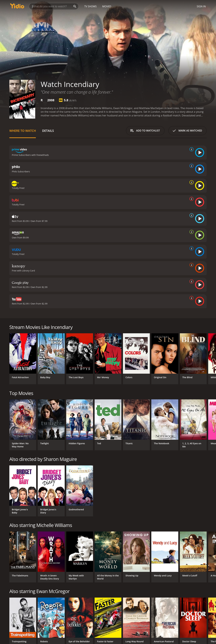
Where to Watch (23, 131)
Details (48, 131)
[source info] (191, 149)
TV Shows (90, 6)
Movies (107, 6)
